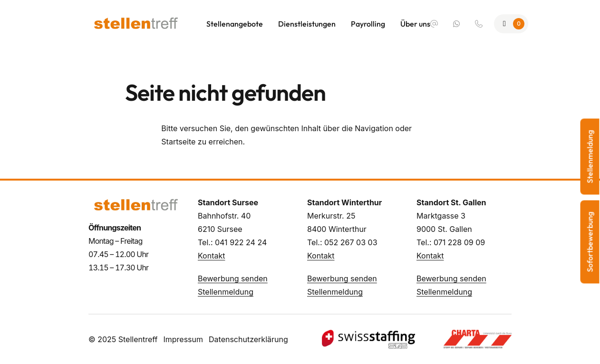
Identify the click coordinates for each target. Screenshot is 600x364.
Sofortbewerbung (590, 242)
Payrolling (368, 24)
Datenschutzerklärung (248, 339)
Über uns (415, 24)
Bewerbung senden (233, 278)
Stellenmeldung (226, 292)
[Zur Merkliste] (511, 24)
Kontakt (211, 256)
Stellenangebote (235, 24)
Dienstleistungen (307, 24)
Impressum (183, 339)
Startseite (178, 142)
